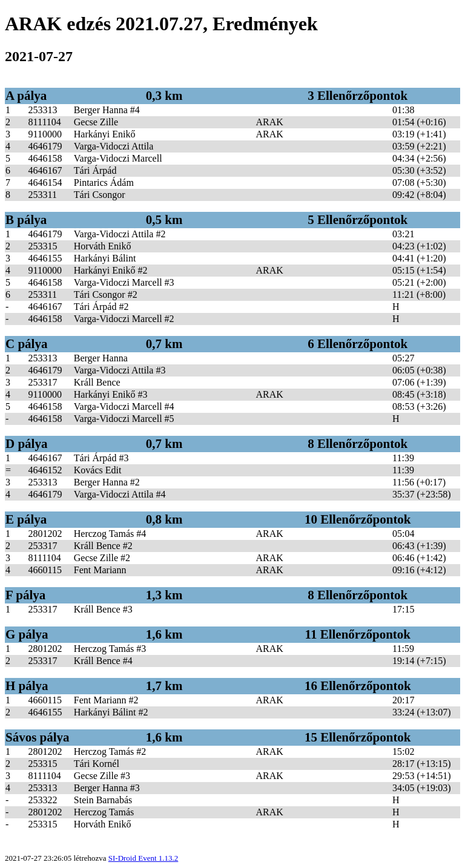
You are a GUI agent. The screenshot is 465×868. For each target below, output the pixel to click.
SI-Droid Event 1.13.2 (143, 858)
